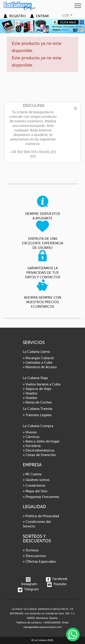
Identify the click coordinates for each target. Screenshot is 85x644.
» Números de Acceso (40, 367)
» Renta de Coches (37, 402)
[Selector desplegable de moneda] (68, 16)
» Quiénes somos (36, 480)
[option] (42, 26)
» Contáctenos (34, 485)
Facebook (57, 579)
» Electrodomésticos (39, 450)
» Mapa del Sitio (35, 491)
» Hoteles (30, 398)
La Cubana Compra (38, 426)
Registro (17, 16)
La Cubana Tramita (38, 409)
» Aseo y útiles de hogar (41, 441)
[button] (6, 26)
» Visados (30, 393)
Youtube (57, 584)
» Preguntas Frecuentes (41, 497)
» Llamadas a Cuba (38, 363)
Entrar (42, 16)
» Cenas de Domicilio (39, 455)
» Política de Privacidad (41, 516)
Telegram (28, 589)
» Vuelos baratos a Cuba (42, 384)
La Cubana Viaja (35, 378)
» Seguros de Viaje (37, 389)
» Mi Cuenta (32, 474)
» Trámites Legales (37, 415)
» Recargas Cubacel (38, 358)
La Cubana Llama (36, 352)
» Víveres (30, 432)
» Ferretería (32, 446)
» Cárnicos (31, 437)
